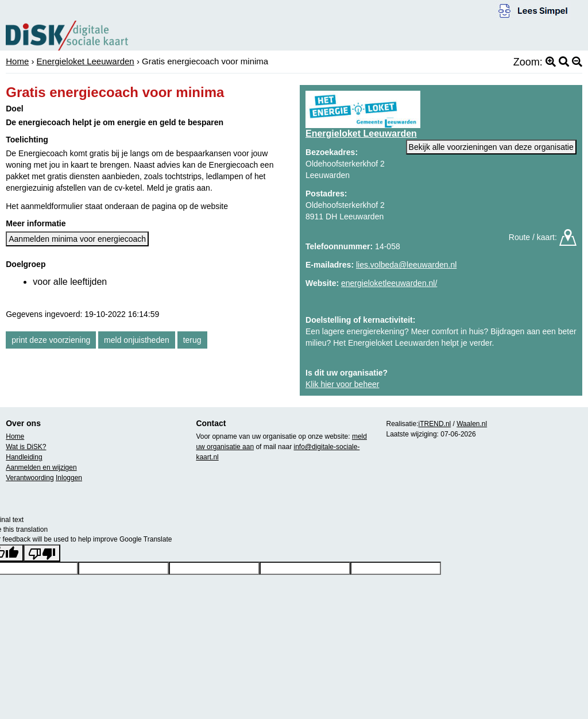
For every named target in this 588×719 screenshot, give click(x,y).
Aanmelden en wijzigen (41, 467)
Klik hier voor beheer (342, 384)
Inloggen (69, 478)
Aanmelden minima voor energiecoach (77, 239)
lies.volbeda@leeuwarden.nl (406, 265)
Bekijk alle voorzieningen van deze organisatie (491, 147)
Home (17, 61)
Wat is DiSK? (26, 447)
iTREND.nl (435, 424)
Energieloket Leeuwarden (86, 61)
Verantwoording (30, 478)
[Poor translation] (42, 553)
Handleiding (24, 457)
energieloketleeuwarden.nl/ (389, 283)
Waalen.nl (472, 424)
